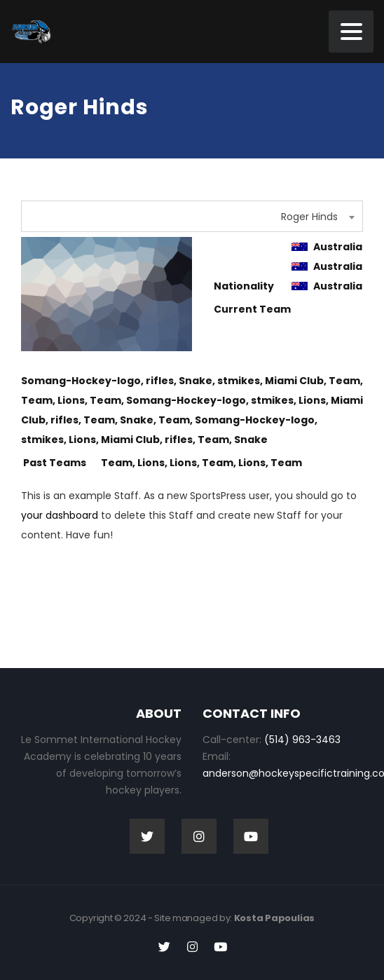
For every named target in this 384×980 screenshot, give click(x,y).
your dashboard (60, 515)
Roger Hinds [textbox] (309, 217)
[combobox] (192, 216)
